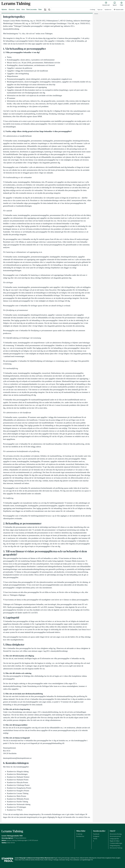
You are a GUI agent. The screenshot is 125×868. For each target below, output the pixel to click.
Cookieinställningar (116, 843)
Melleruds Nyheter (30, 860)
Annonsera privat (115, 836)
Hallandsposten (93, 858)
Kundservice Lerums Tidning (18, 793)
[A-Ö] (45, 10)
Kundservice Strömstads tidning (19, 804)
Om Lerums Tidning (116, 848)
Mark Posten (22, 860)
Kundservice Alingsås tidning (18, 771)
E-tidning (79, 834)
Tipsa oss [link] (100, 10)
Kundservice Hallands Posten (18, 780)
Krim (23, 9)
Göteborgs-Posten (75, 858)
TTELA (71, 860)
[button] (49, 10)
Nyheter (4, 9)
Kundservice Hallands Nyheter (18, 777)
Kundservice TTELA (15, 810)
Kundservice (80, 836)
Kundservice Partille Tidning (17, 802)
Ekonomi (12, 9)
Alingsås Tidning (58, 858)
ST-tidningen (55, 860)
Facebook (96, 834)
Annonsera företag (116, 834)
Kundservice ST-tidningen (16, 807)
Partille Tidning (48, 860)
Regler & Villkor (115, 841)
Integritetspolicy (115, 846)
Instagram (96, 836)
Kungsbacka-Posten (110, 858)
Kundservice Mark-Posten (16, 796)
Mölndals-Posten (39, 860)
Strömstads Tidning (64, 860)
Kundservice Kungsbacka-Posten (19, 788)
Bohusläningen (66, 858)
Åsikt (40, 9)
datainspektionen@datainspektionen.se (17, 758)
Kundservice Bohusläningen (17, 774)
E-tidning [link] (92, 10)
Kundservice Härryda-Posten (17, 782)
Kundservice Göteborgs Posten (18, 785)
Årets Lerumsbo (32, 9)
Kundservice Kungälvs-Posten (18, 791)
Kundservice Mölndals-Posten (18, 799)
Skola (18, 9)
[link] (16, 4)
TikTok (95, 839)
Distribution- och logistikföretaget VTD (83, 860)
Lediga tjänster (114, 839)
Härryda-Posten (101, 858)
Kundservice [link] (108, 10)
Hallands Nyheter (84, 858)
